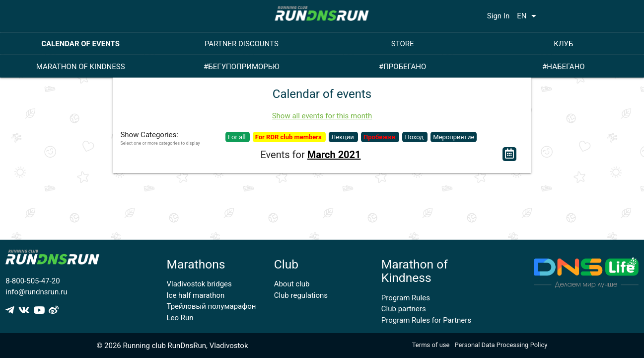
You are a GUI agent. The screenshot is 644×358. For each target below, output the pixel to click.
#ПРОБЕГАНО (402, 67)
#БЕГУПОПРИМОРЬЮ (242, 67)
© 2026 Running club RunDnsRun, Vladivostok (173, 346)
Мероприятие (454, 137)
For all (238, 137)
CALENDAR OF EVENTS (80, 44)
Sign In (498, 16)
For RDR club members (289, 137)
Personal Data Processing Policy (501, 345)
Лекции (343, 137)
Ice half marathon (196, 295)
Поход (415, 137)
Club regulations (301, 295)
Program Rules (406, 298)
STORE (403, 44)
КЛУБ (563, 44)
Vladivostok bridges (199, 284)
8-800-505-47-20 (33, 281)
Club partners (404, 309)
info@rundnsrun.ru (36, 292)
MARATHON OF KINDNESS (81, 67)
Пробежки (380, 137)
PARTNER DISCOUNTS (242, 44)
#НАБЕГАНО (564, 67)
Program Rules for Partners (426, 320)
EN (528, 16)
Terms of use (431, 345)
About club (292, 284)
